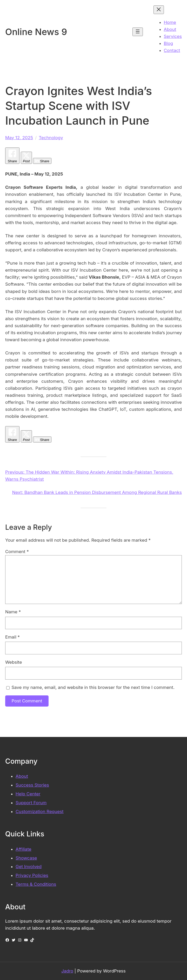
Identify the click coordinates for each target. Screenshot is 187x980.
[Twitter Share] (26, 158)
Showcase (26, 858)
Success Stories (32, 785)
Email (12, 637)
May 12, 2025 (19, 138)
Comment (17, 552)
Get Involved (29, 867)
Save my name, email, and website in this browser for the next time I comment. (93, 687)
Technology (51, 138)
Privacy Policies (32, 875)
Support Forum (31, 803)
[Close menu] (159, 10)
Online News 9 (36, 32)
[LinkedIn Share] (42, 161)
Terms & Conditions (36, 884)
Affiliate (24, 849)
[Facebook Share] (12, 156)
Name (13, 612)
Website (14, 662)
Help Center (28, 794)
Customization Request (40, 811)
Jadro (67, 971)
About (22, 776)
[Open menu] (138, 32)
